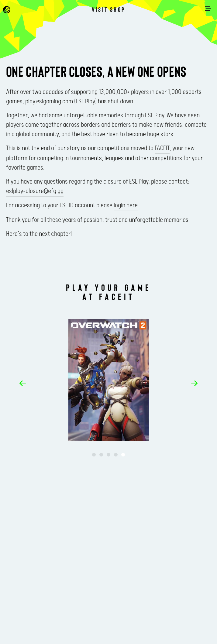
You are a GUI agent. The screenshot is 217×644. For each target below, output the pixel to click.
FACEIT (162, 148)
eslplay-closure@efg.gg (35, 191)
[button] (23, 383)
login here (126, 205)
